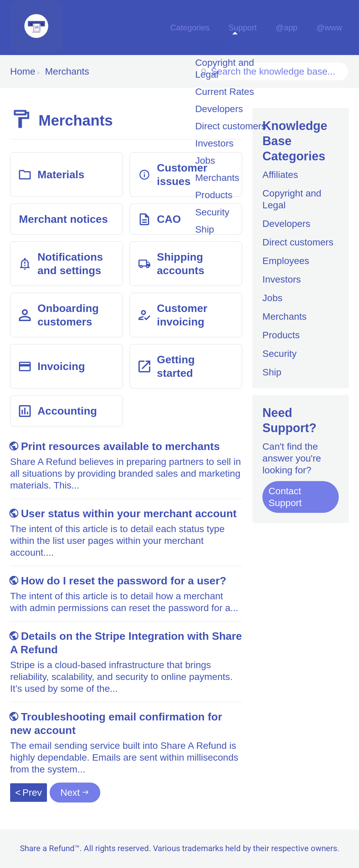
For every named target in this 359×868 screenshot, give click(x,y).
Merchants (285, 317)
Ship (272, 372)
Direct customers (298, 242)
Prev (32, 793)
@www (331, 28)
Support (253, 28)
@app (293, 28)
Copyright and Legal (292, 199)
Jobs (272, 298)
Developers (286, 224)
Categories (202, 28)
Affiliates (280, 175)
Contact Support (285, 497)
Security (279, 354)
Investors (282, 279)
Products (281, 335)
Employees (286, 261)
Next (70, 793)
